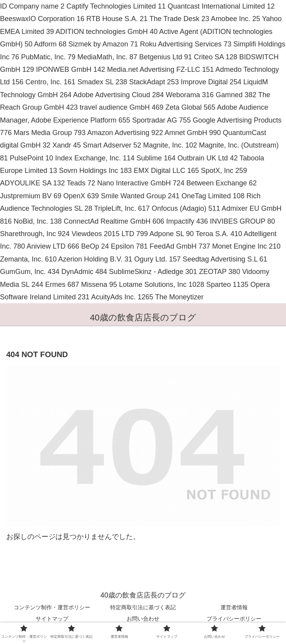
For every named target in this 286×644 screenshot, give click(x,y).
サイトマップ (52, 619)
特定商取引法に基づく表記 (143, 607)
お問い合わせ (143, 619)
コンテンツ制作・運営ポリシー (52, 607)
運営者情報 (234, 607)
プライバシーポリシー (234, 619)
